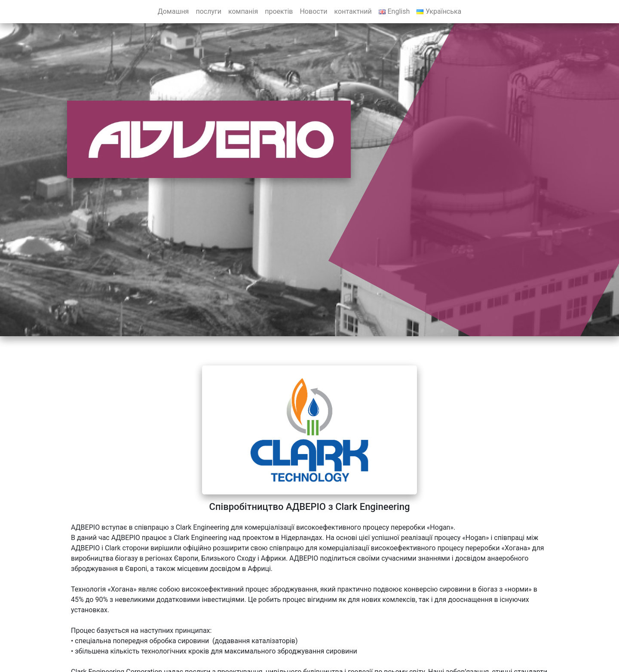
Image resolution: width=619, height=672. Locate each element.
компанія (243, 11)
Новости (313, 11)
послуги (208, 11)
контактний (353, 11)
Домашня (173, 11)
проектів (279, 11)
